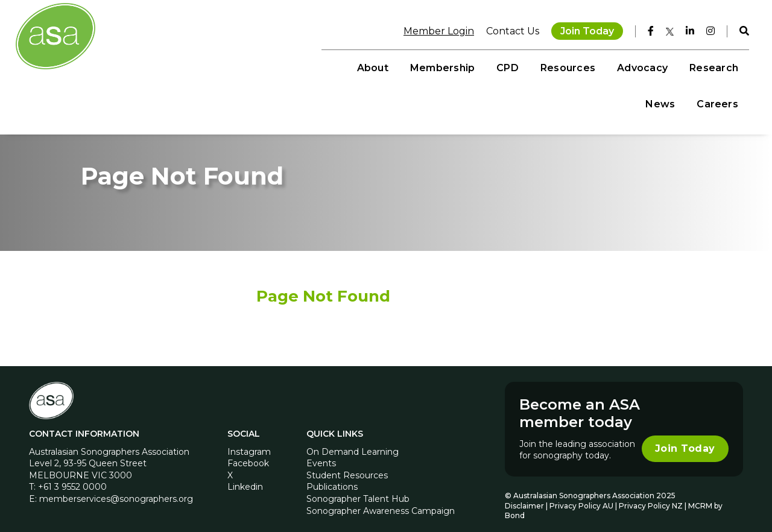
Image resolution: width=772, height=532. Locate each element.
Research (593, 67)
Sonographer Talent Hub (358, 485)
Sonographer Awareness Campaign (381, 497)
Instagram (249, 438)
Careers (711, 67)
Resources (447, 67)
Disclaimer (524, 492)
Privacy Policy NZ (652, 492)
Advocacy (522, 67)
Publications (332, 473)
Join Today (581, 30)
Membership (322, 67)
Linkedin (245, 473)
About (252, 67)
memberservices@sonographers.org (116, 485)
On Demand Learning (353, 438)
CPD (388, 67)
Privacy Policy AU (581, 492)
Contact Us (507, 30)
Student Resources (347, 461)
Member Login (433, 30)
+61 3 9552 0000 (72, 473)
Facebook (248, 450)
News (654, 67)
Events (321, 450)
